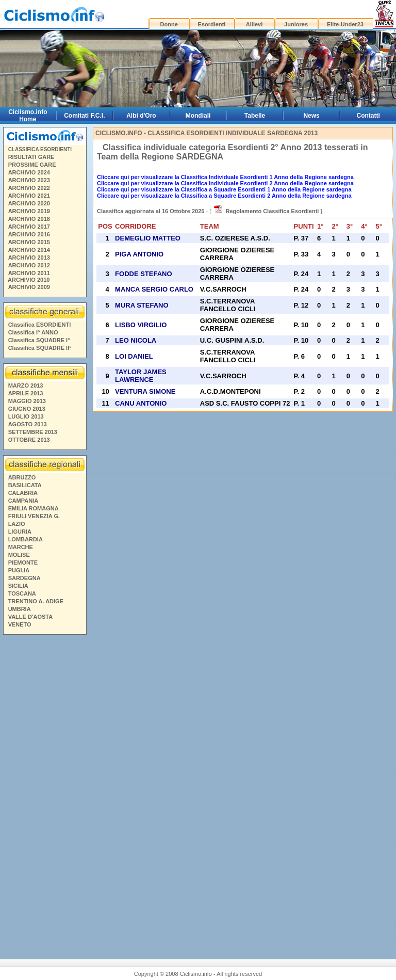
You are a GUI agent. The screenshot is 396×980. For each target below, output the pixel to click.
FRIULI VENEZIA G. (34, 516)
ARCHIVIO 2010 (29, 280)
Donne (169, 24)
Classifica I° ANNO (33, 332)
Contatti (368, 116)
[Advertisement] (44, 790)
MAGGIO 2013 (27, 401)
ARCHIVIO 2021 (29, 196)
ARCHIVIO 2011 (29, 273)
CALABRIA (23, 493)
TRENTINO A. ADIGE (36, 601)
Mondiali (198, 116)
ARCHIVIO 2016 (29, 234)
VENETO (20, 624)
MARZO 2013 (26, 385)
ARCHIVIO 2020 (29, 203)
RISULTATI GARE (31, 157)
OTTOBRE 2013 (29, 440)
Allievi (254, 24)
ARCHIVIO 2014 (29, 250)
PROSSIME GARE (32, 165)
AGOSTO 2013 (28, 424)
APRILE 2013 (26, 393)
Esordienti (212, 24)
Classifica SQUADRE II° (40, 348)
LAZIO (17, 524)
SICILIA (18, 586)
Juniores (296, 24)
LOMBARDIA (26, 539)
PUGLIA (19, 570)
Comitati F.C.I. (84, 116)
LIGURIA (20, 532)
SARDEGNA (24, 578)
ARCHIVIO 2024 (29, 172)
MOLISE (19, 555)
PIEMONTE (23, 563)
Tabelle (255, 116)
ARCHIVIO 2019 (29, 211)
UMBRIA (20, 609)
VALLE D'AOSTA (31, 617)
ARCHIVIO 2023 (29, 180)
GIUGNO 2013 (27, 409)
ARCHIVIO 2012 (29, 265)
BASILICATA (25, 485)
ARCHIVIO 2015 (29, 242)
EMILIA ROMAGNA (34, 508)
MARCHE (21, 547)
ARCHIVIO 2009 (29, 287)
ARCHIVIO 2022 (29, 188)
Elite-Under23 (345, 24)
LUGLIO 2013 (26, 416)
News (311, 116)
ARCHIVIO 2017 (29, 227)
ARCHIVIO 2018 (29, 219)
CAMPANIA (23, 501)
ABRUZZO (22, 477)
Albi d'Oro (141, 116)
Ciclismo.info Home (28, 116)
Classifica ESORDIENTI (40, 325)
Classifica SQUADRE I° (39, 340)
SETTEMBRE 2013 (33, 432)
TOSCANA (22, 593)
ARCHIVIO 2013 (29, 258)
